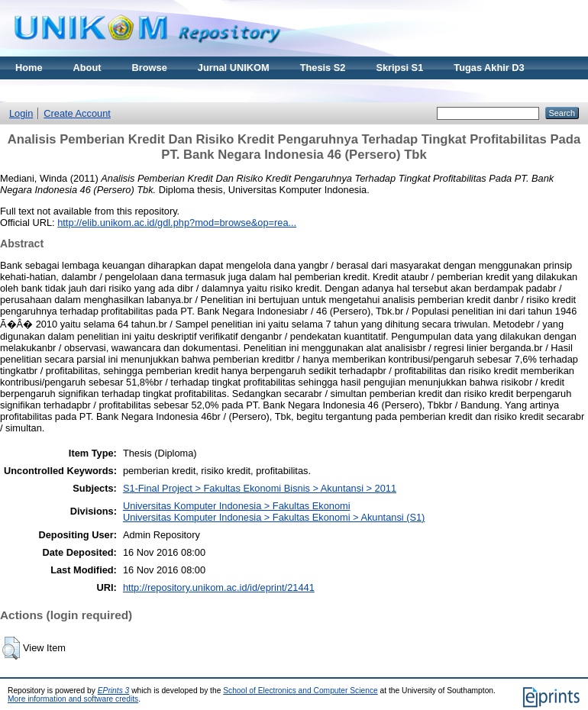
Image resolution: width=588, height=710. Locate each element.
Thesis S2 (323, 68)
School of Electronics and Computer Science (300, 691)
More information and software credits (73, 699)
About (87, 68)
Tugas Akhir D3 (489, 68)
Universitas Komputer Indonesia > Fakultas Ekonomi (237, 506)
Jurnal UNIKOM (234, 68)
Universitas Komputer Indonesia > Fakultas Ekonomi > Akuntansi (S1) (274, 517)
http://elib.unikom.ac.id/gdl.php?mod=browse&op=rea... (177, 223)
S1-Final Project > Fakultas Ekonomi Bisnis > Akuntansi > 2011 (260, 488)
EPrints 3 (114, 691)
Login (21, 113)
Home (29, 68)
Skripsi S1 (399, 68)
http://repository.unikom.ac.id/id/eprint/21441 (219, 587)
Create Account (77, 113)
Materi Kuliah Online (63, 90)
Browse (150, 68)
